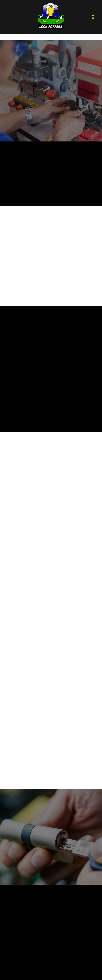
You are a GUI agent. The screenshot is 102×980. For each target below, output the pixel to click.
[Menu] (93, 17)
